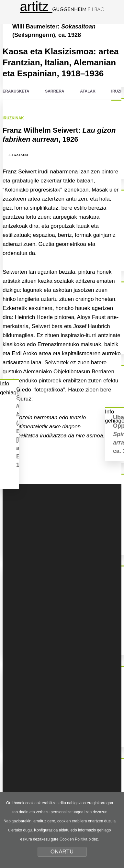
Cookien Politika (73, 839)
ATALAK (88, 91)
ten (23, 272)
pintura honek (95, 272)
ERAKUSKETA (16, 91)
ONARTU (62, 852)
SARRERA (55, 91)
